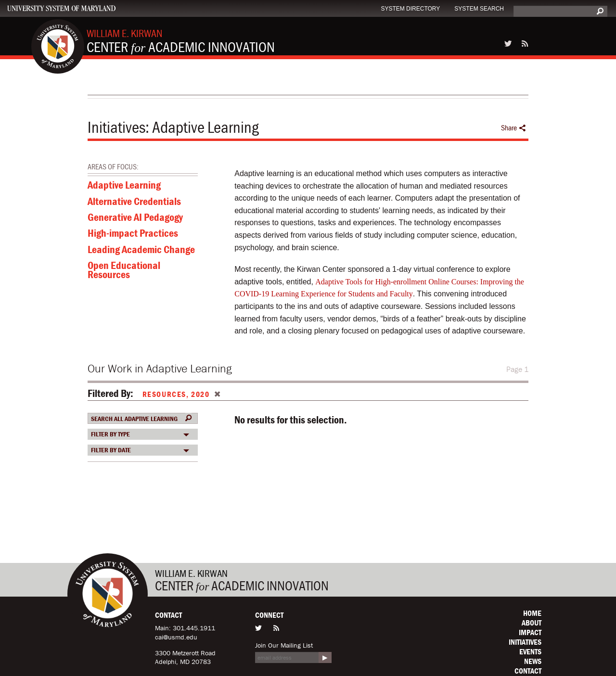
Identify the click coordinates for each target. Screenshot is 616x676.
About (532, 623)
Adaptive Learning (124, 186)
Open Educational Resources (124, 271)
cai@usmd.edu (176, 637)
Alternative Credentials (134, 203)
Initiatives (116, 127)
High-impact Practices (133, 234)
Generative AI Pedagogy (135, 218)
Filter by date (111, 450)
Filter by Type (110, 434)
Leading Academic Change (141, 251)
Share (513, 128)
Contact (528, 671)
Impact (530, 632)
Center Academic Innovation (181, 41)
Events (530, 651)
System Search (479, 9)
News (533, 661)
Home (532, 613)
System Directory (410, 9)
